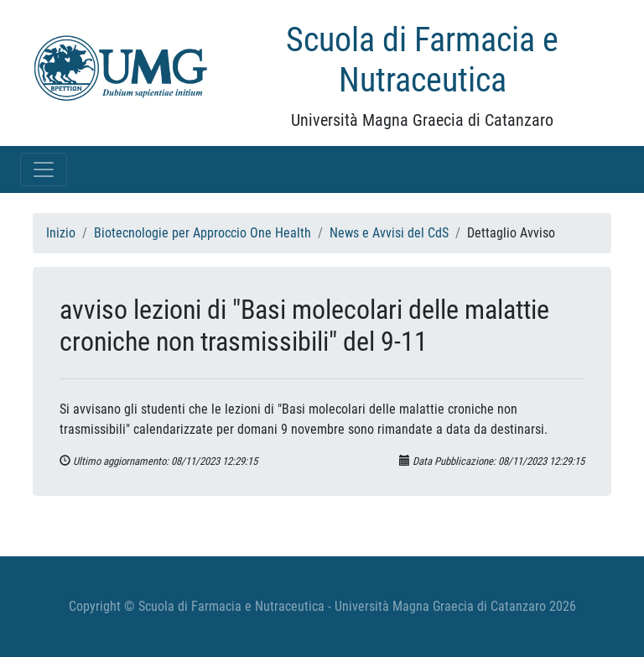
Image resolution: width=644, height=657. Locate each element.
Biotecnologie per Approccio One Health (203, 233)
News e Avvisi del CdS (389, 233)
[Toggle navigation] (44, 169)
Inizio (61, 233)
